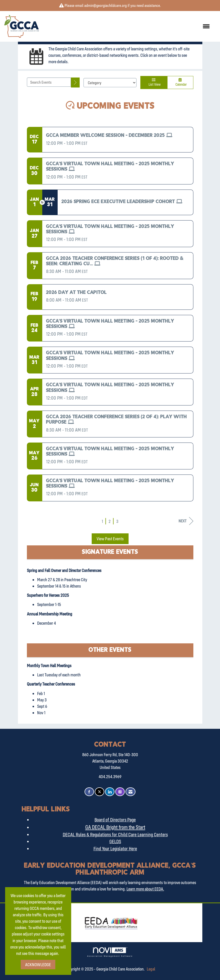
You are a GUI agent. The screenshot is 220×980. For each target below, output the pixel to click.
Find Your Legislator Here (115, 849)
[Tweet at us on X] (99, 792)
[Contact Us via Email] (130, 792)
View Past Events (110, 539)
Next (186, 521)
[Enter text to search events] (49, 82)
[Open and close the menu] (127, 26)
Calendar (180, 82)
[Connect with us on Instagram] (120, 792)
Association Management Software (110, 952)
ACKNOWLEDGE (38, 965)
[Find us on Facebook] (89, 792)
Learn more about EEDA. (145, 889)
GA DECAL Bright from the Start (115, 827)
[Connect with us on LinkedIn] (110, 792)
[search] (75, 82)
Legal (151, 969)
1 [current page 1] (102, 521)
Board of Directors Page (115, 820)
